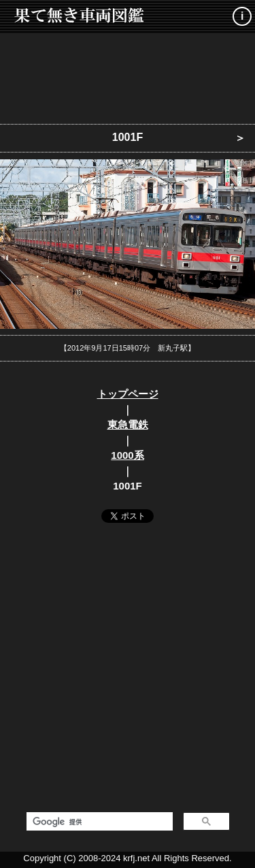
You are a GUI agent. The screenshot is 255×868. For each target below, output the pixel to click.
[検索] (98, 822)
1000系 (127, 455)
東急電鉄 (128, 424)
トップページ (128, 394)
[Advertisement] (128, 75)
